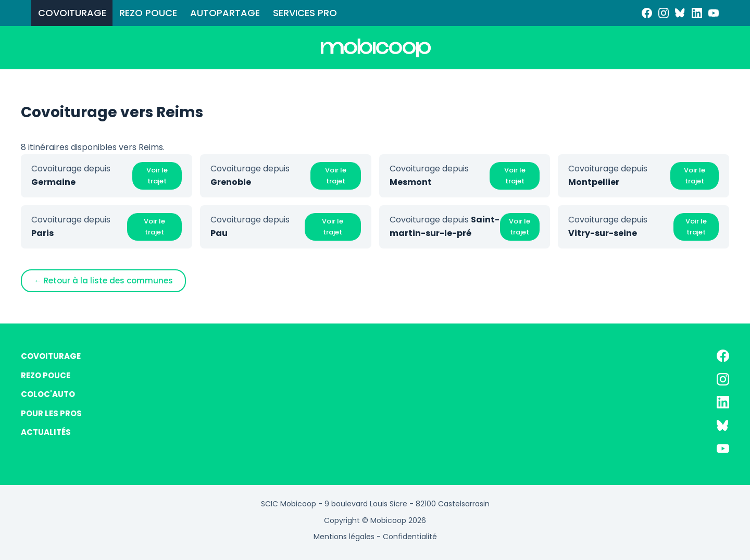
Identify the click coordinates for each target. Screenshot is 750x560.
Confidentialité (410, 537)
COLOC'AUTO (48, 394)
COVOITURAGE (72, 13)
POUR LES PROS (51, 413)
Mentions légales (344, 537)
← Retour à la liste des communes (103, 281)
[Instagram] (664, 13)
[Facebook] (647, 13)
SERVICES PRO (305, 13)
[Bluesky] (680, 13)
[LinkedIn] (697, 13)
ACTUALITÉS (46, 432)
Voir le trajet (157, 176)
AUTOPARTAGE (225, 13)
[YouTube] (714, 13)
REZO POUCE (148, 13)
